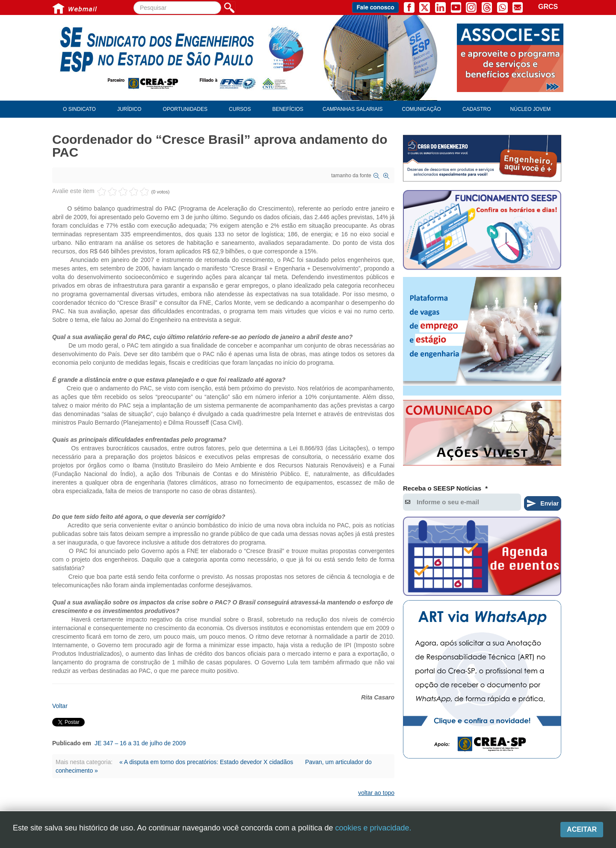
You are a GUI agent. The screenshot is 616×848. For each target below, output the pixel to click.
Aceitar (582, 829)
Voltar (60, 706)
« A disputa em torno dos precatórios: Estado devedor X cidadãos (207, 762)
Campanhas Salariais (352, 109)
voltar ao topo (376, 793)
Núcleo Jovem (531, 109)
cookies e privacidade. (373, 828)
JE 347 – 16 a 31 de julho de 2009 (140, 743)
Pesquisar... (134, 1)
